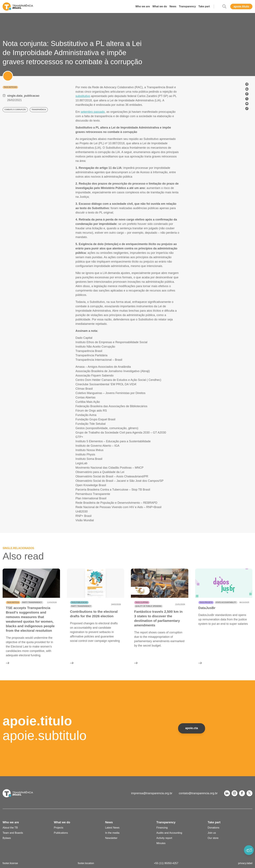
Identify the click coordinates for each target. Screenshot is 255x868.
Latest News (112, 828)
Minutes (161, 843)
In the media (112, 833)
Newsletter (111, 838)
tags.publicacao (79, 602)
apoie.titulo (241, 6)
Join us (212, 833)
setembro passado (93, 112)
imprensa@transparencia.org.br (152, 793)
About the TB (10, 828)
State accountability (226, 602)
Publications (61, 833)
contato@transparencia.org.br (198, 793)
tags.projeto (206, 602)
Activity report (164, 838)
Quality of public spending (148, 606)
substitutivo (83, 96)
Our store (213, 838)
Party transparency (32, 602)
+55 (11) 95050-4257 (166, 863)
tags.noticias (10, 87)
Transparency (187, 6)
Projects (59, 828)
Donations (214, 828)
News (173, 6)
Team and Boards (13, 833)
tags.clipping (142, 602)
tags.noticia (13, 602)
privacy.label (245, 863)
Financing (162, 828)
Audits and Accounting (169, 833)
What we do (160, 6)
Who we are (143, 6)
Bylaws (7, 838)
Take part (204, 6)
